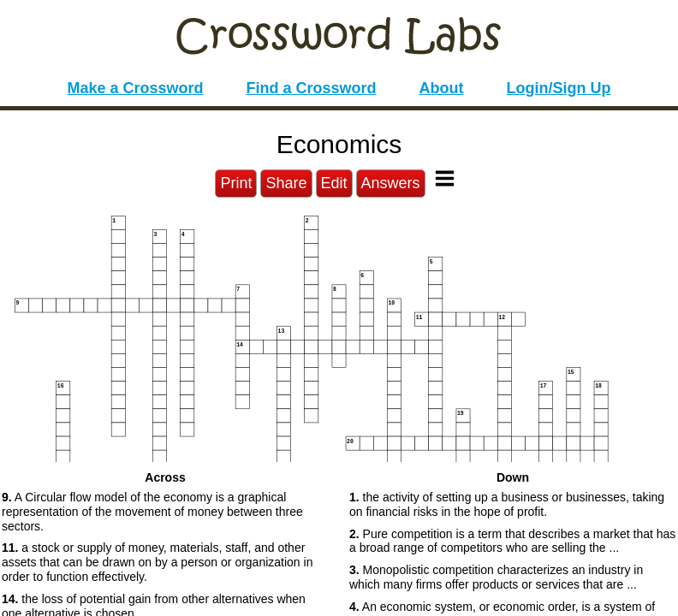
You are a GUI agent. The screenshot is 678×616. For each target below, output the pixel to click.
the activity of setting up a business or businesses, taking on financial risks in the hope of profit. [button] (507, 504)
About (442, 88)
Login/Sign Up (559, 88)
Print (236, 183)
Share (286, 183)
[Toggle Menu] (445, 178)
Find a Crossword (312, 88)
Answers (391, 183)
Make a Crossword (135, 88)
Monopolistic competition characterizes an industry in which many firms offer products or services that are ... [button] (496, 577)
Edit (334, 183)
